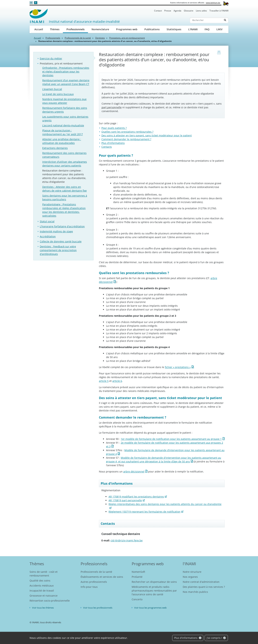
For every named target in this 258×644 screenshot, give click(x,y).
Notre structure (192, 572)
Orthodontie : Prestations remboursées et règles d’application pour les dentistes (66, 72)
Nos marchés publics (195, 592)
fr (36, 3)
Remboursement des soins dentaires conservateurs (64, 155)
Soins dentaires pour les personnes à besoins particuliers (65, 197)
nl (31, 3)
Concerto (137, 599)
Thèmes (55, 29)
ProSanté (137, 577)
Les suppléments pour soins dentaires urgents (65, 119)
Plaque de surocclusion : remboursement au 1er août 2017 (63, 132)
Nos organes (190, 577)
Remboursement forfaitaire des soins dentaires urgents (65, 110)
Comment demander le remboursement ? (126, 139)
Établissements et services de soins (102, 577)
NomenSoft (138, 572)
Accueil (39, 29)
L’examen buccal (52, 89)
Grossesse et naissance (44, 596)
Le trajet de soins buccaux (58, 94)
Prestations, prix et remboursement (127, 38)
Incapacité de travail (42, 591)
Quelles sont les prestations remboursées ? (127, 132)
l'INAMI (189, 564)
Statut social (47, 221)
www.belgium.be (213, 3)
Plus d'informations (188, 638)
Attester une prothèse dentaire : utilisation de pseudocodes (62, 141)
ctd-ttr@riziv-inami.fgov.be (127, 540)
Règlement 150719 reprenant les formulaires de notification (144, 512)
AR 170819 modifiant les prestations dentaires (136, 497)
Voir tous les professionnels (98, 608)
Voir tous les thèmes (43, 608)
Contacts (107, 147)
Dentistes (100, 38)
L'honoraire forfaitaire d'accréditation (62, 226)
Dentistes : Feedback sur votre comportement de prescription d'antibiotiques (58, 250)
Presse (168, 11)
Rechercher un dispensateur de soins (154, 582)
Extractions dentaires (55, 148)
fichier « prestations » (178, 367)
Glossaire (189, 11)
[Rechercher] (206, 20)
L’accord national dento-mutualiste (63, 125)
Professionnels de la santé (78, 38)
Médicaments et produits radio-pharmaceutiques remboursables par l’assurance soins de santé (154, 591)
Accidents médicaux (42, 586)
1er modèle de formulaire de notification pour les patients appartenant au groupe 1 (171, 439)
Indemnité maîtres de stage (56, 231)
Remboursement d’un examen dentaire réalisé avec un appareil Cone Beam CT (66, 82)
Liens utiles (201, 11)
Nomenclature (100, 29)
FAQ (207, 29)
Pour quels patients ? (114, 128)
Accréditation (48, 236)
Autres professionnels (94, 582)
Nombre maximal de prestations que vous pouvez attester (64, 101)
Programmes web (127, 29)
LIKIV (219, 29)
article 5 (104, 381)
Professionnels (77, 29)
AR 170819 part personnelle (125, 500)
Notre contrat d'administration (201, 582)
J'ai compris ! (216, 638)
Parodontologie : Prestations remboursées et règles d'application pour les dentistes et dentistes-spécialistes (64, 210)
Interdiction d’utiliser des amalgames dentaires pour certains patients (65, 164)
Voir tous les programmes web (150, 608)
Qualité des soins (40, 581)
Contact (158, 11)
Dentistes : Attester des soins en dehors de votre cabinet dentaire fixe (64, 189)
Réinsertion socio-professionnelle (50, 601)
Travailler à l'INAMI (219, 11)
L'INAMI (193, 29)
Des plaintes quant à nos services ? (204, 587)
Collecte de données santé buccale (61, 241)
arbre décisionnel (134, 471)
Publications (152, 29)
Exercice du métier (51, 58)
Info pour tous (89, 587)
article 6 (117, 381)
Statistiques (174, 29)
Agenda (177, 11)
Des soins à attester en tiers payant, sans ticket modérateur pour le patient (147, 135)
